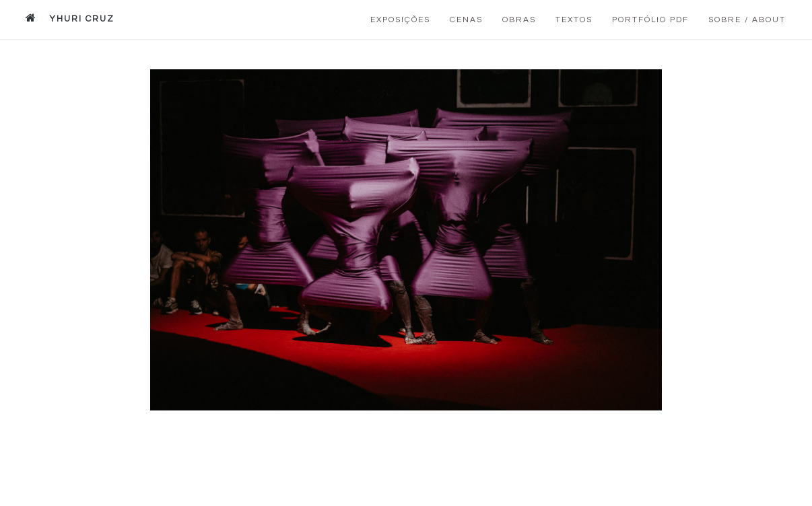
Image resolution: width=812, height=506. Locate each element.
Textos (574, 20)
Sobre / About (747, 20)
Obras (519, 20)
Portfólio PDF (650, 20)
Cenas (466, 20)
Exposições (400, 20)
